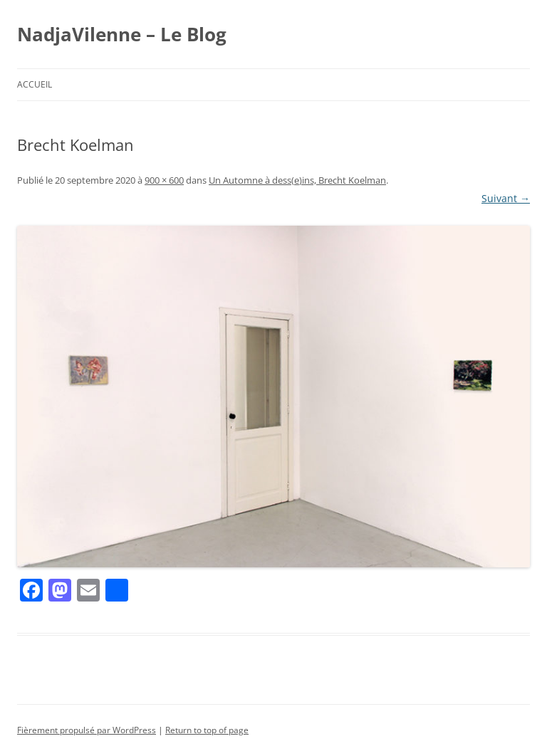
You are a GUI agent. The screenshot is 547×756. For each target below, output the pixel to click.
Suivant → (506, 198)
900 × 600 (164, 180)
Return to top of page (207, 730)
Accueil (35, 84)
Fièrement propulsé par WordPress (87, 730)
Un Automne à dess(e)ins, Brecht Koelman (297, 180)
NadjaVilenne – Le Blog (122, 34)
